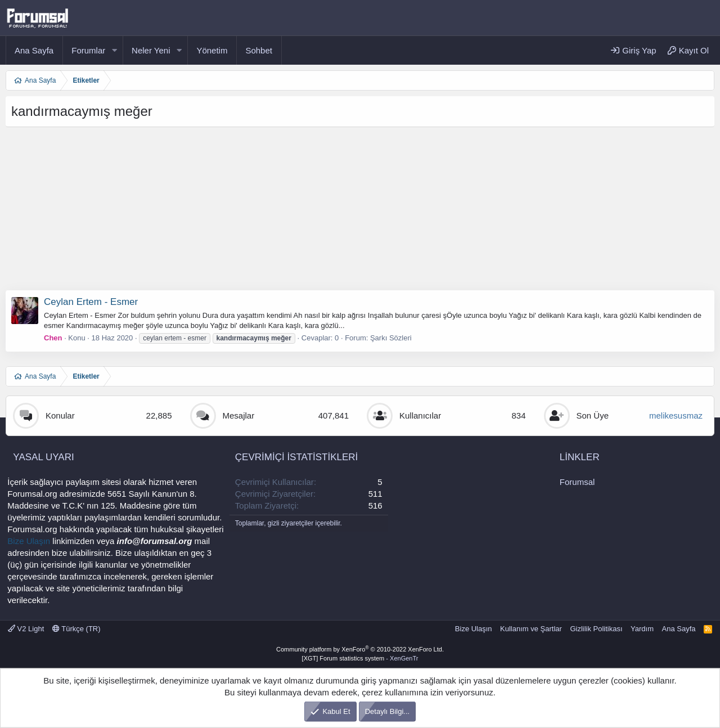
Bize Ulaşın (29, 541)
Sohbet (259, 50)
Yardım (642, 629)
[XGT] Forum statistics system (360, 658)
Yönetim (212, 50)
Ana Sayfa (34, 50)
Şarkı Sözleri (391, 338)
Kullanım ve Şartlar (531, 629)
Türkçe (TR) (76, 629)
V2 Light (26, 629)
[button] (114, 50)
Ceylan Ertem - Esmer (91, 302)
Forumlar (88, 50)
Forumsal (577, 482)
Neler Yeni (151, 50)
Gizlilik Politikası (596, 629)
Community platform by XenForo (360, 649)
